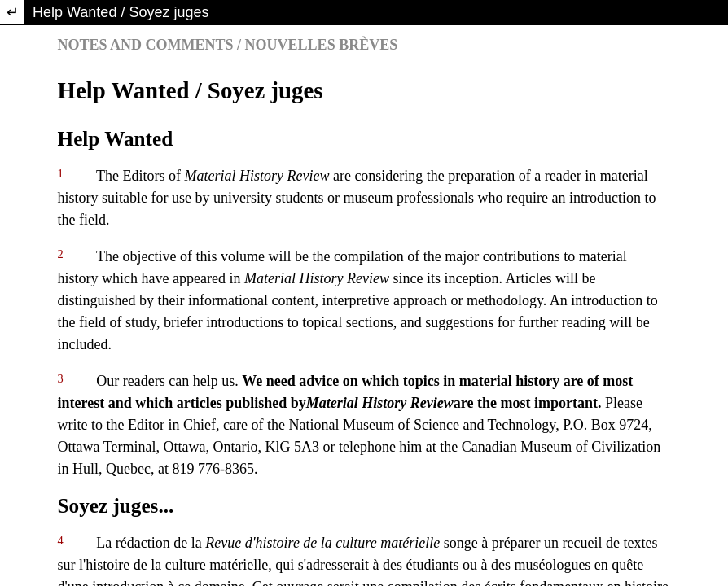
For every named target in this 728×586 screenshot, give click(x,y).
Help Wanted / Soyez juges (121, 12)
